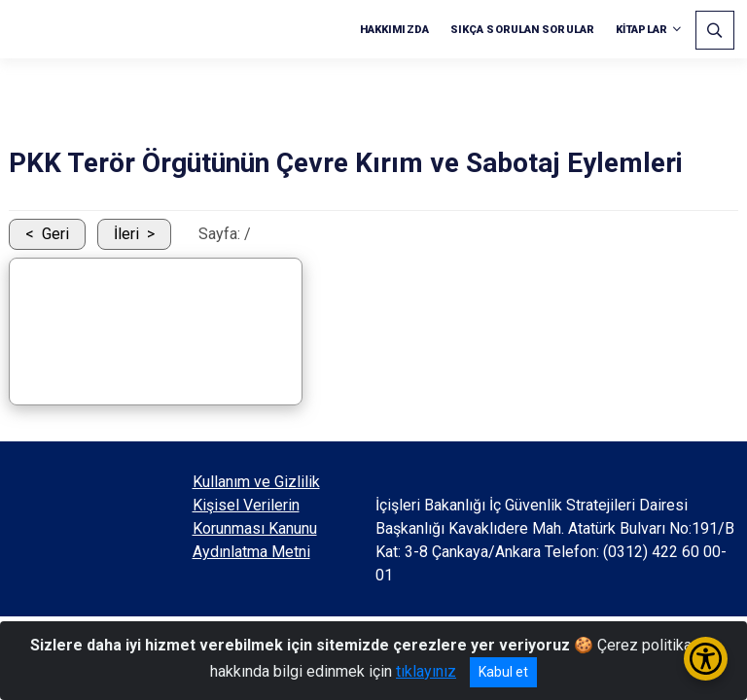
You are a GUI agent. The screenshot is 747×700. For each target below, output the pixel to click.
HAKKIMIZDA (394, 30)
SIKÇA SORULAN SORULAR (522, 30)
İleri (126, 234)
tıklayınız (426, 671)
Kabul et (503, 672)
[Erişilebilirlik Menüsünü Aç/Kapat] (706, 659)
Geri (55, 234)
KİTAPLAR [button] (641, 30)
